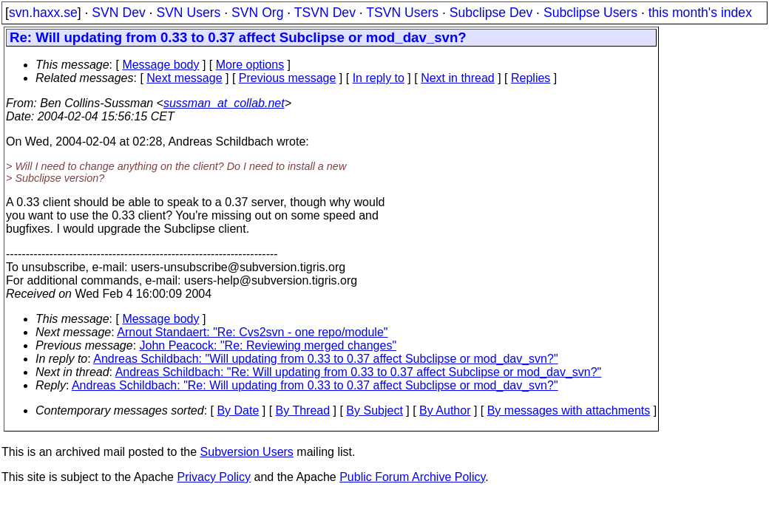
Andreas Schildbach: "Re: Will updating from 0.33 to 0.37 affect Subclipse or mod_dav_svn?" (359, 372)
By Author (445, 410)
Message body (160, 65)
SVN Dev (118, 13)
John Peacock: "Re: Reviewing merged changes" (268, 345)
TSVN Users (402, 13)
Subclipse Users (590, 13)
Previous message (288, 78)
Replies (531, 78)
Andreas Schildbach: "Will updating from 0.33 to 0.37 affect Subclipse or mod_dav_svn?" (325, 359)
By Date (238, 410)
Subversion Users (247, 452)
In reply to (379, 78)
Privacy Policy (214, 477)
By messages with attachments (569, 410)
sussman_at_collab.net (224, 103)
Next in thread (458, 78)
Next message (184, 78)
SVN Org (257, 13)
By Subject (374, 410)
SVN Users (188, 13)
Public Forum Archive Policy (412, 477)
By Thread (303, 410)
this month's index (700, 13)
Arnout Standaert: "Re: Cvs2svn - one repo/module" (252, 332)
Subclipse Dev (491, 13)
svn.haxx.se (43, 13)
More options (250, 65)
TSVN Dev (325, 13)
